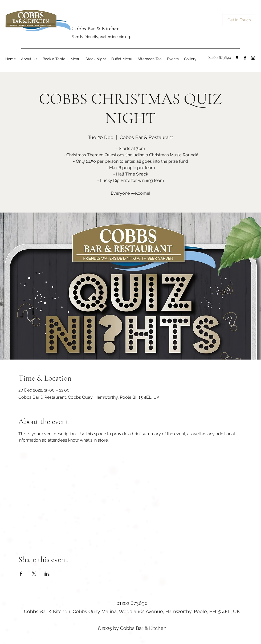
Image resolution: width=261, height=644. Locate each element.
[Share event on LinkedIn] (47, 574)
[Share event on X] (34, 574)
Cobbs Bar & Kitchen (95, 28)
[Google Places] (237, 58)
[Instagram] (253, 58)
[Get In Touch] (239, 20)
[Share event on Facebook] (21, 574)
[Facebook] (245, 58)
